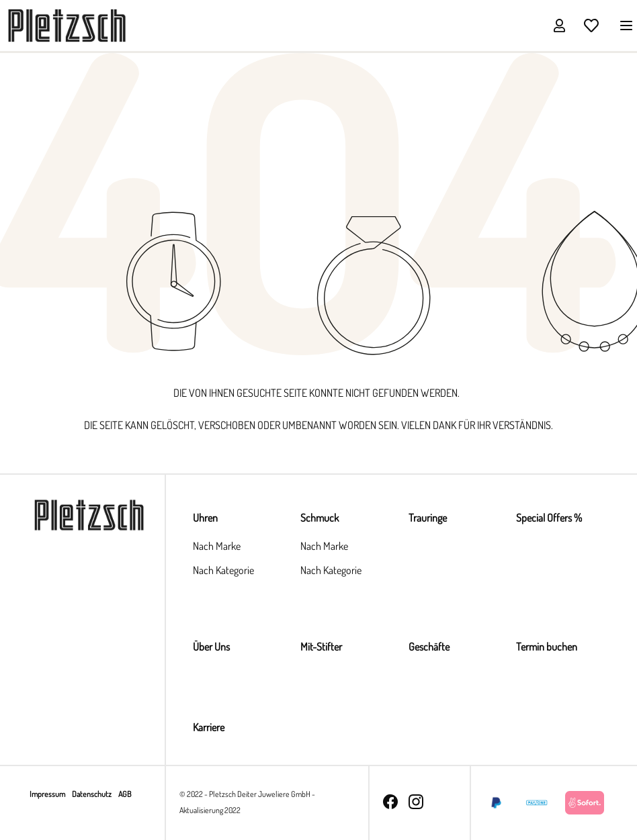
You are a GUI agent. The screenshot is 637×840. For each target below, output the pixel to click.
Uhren (205, 518)
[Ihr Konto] (559, 25)
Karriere (209, 727)
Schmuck (320, 518)
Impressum (48, 794)
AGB (125, 794)
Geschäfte (429, 647)
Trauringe (428, 518)
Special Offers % (549, 518)
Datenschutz (92, 794)
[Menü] (622, 25)
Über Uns (211, 647)
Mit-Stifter (321, 647)
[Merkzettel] (591, 25)
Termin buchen (547, 647)
